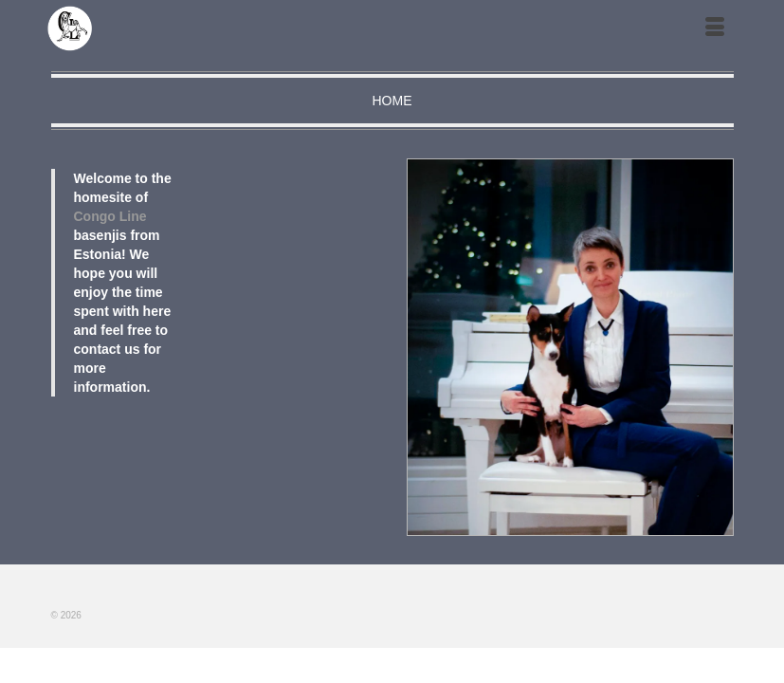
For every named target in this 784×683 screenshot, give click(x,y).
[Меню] (715, 28)
